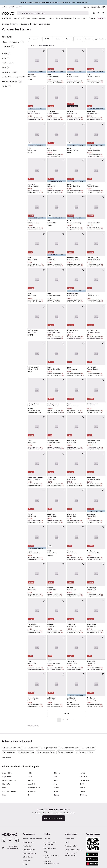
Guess (4, 838)
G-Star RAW (6, 827)
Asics (56, 824)
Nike (55, 820)
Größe (47, 39)
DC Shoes (83, 838)
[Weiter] (102, 2)
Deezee (56, 838)
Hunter (83, 816)
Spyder (82, 831)
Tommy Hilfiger (7, 816)
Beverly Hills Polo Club (9, 824)
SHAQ (82, 827)
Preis (68, 39)
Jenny (4, 831)
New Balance (32, 835)
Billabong (57, 816)
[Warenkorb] (103, 13)
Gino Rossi (84, 820)
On (29, 838)
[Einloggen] (94, 13)
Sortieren (33, 39)
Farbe (58, 39)
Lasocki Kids (32, 827)
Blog (84, 7)
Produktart (89, 39)
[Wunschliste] (99, 13)
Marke (78, 39)
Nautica (30, 824)
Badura (83, 835)
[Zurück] (5, 2)
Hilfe (104, 7)
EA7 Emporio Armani (9, 835)
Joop (56, 827)
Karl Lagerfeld (85, 824)
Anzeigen (36, 726)
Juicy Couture (6, 820)
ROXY (56, 835)
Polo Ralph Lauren (34, 831)
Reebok (56, 831)
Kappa (30, 820)
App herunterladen (94, 7)
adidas (30, 816)
